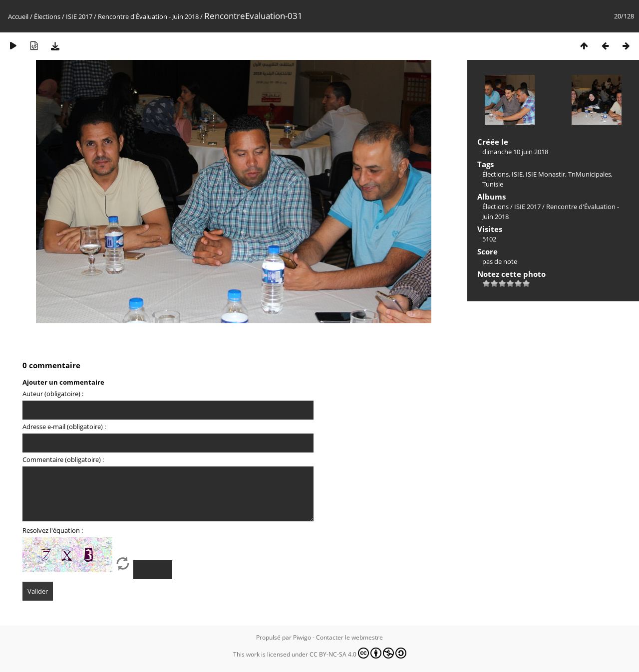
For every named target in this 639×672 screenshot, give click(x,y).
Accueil (18, 16)
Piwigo (302, 637)
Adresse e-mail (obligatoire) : (64, 427)
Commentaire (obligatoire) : (63, 459)
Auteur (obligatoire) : (53, 394)
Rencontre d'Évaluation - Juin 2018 (148, 16)
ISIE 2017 (79, 16)
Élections (47, 16)
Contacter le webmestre (349, 637)
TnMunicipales (590, 174)
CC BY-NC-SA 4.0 (358, 653)
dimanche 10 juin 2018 (515, 152)
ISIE (517, 174)
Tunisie (493, 184)
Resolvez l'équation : (53, 530)
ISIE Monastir (545, 174)
